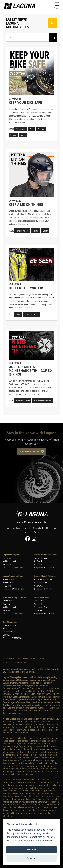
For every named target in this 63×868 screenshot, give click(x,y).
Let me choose (46, 841)
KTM (46, 528)
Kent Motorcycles (10, 622)
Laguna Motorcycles (11, 555)
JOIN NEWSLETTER (29, 452)
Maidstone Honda (41, 597)
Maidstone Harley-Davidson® (15, 597)
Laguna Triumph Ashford (13, 576)
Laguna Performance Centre (46, 555)
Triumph (28, 532)
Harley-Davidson (13, 528)
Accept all (31, 850)
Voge (36, 532)
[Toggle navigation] (57, 6)
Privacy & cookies (20, 662)
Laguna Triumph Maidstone (45, 576)
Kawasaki (37, 528)
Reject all (31, 858)
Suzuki (54, 528)
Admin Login (7, 662)
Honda (27, 528)
